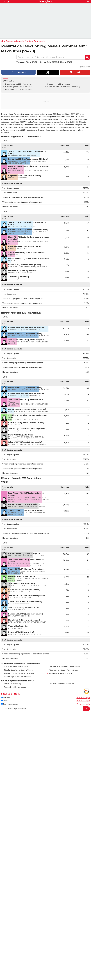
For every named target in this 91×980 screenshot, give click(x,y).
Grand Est (32, 41)
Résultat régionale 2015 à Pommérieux (19, 87)
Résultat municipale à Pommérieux (63, 670)
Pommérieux (52, 87)
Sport (4, 701)
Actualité (6, 698)
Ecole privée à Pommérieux (15, 687)
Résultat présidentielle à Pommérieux (19, 673)
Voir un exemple (83, 698)
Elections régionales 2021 (16, 41)
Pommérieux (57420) (12, 684)
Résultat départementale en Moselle (18, 670)
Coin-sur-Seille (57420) (49, 62)
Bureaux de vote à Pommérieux (58, 84)
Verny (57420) (32, 62)
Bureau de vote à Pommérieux (16, 667)
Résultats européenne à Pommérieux (64, 667)
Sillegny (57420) (66, 62)
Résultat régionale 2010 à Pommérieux (19, 90)
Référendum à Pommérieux (60, 673)
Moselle (42, 41)
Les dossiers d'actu (9, 704)
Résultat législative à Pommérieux (17, 677)
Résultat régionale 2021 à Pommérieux (19, 84)
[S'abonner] (45, 709)
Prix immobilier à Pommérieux (61, 684)
